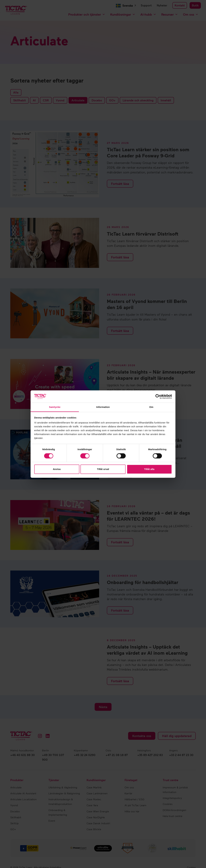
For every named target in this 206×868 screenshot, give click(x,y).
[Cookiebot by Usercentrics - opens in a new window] (158, 396)
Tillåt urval (103, 469)
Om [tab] (151, 407)
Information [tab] (103, 407)
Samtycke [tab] (55, 407)
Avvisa (57, 469)
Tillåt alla (149, 469)
